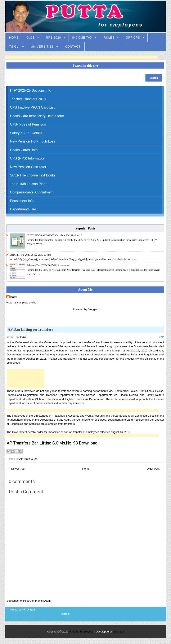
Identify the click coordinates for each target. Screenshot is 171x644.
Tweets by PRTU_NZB (23, 610)
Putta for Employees (81, 632)
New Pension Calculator (28, 167)
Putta (14, 297)
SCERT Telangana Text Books (33, 175)
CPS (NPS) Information (28, 158)
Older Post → (155, 469)
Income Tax (82, 38)
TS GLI (14, 47)
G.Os (31, 38)
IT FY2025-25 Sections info (31, 90)
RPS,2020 (54, 38)
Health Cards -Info (24, 150)
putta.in (66, 614)
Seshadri (119, 632)
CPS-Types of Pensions (28, 124)
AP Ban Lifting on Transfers (30, 329)
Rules (109, 38)
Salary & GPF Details (26, 133)
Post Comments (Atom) (37, 601)
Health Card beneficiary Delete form (37, 116)
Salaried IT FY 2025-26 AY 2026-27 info (30, 255)
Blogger (93, 309)
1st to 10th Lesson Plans (29, 184)
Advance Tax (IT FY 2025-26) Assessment (48, 265)
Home (14, 38)
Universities (42, 47)
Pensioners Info (22, 201)
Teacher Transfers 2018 (28, 99)
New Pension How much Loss (33, 141)
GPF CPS (133, 38)
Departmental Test (24, 209)
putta (23, 337)
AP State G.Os (28, 459)
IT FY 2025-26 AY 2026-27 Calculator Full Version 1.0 (54, 235)
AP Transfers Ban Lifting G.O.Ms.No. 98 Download (52, 443)
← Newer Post (17, 469)
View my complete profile (21, 303)
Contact (73, 47)
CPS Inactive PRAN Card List (32, 107)
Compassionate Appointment (32, 192)
